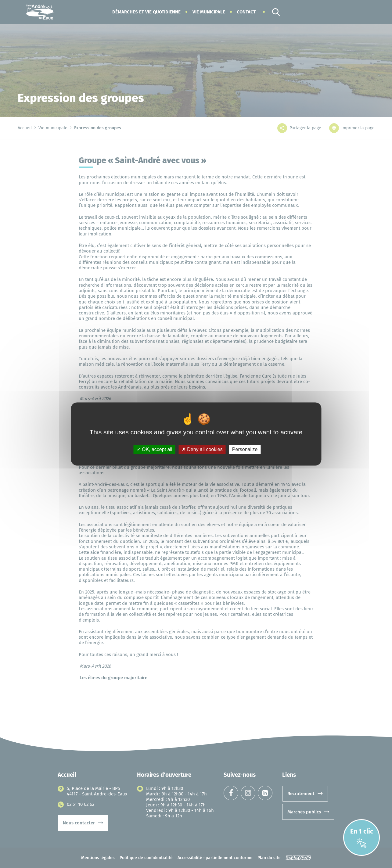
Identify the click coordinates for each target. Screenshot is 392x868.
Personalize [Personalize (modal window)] (245, 449)
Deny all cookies (202, 449)
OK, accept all (155, 449)
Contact (246, 12)
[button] (146, 12)
